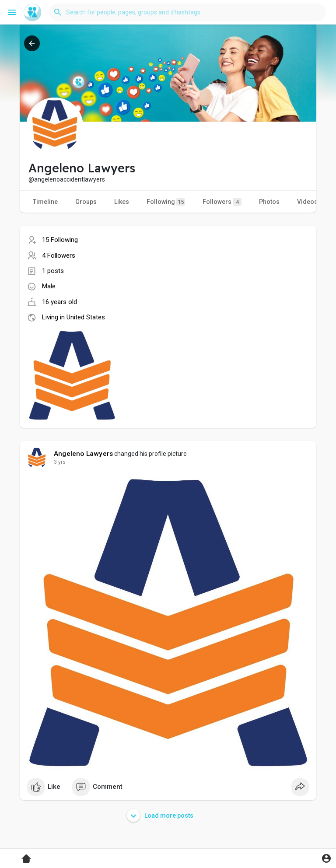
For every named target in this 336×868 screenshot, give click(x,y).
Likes (122, 202)
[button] (187, 12)
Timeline (45, 202)
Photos (269, 202)
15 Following (60, 240)
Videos (307, 202)
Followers (222, 202)
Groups (86, 202)
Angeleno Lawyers (83, 454)
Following (166, 202)
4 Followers (59, 255)
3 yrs (60, 462)
